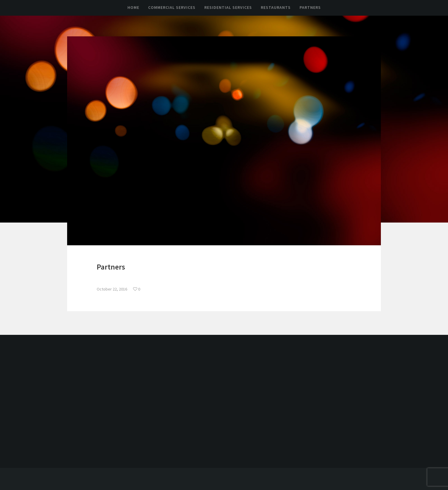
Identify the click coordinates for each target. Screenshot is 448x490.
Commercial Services (172, 7)
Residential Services (228, 7)
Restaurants (276, 7)
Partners (310, 7)
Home (133, 7)
